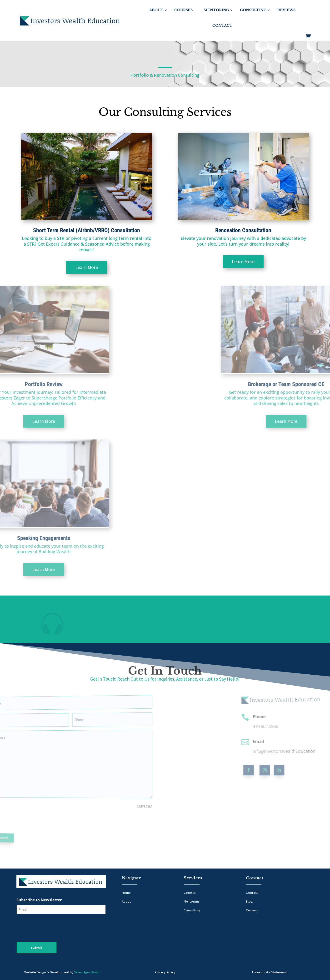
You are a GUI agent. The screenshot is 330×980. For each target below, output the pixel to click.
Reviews (286, 10)
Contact (222, 25)
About (156, 10)
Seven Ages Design (87, 972)
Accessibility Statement (269, 972)
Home (126, 893)
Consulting (253, 10)
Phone (294, 707)
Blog (249, 902)
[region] (165, 619)
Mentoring (216, 10)
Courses (183, 10)
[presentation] (17, 810)
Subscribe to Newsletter (39, 900)
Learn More (60, 267)
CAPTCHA (84, 802)
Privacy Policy (165, 972)
